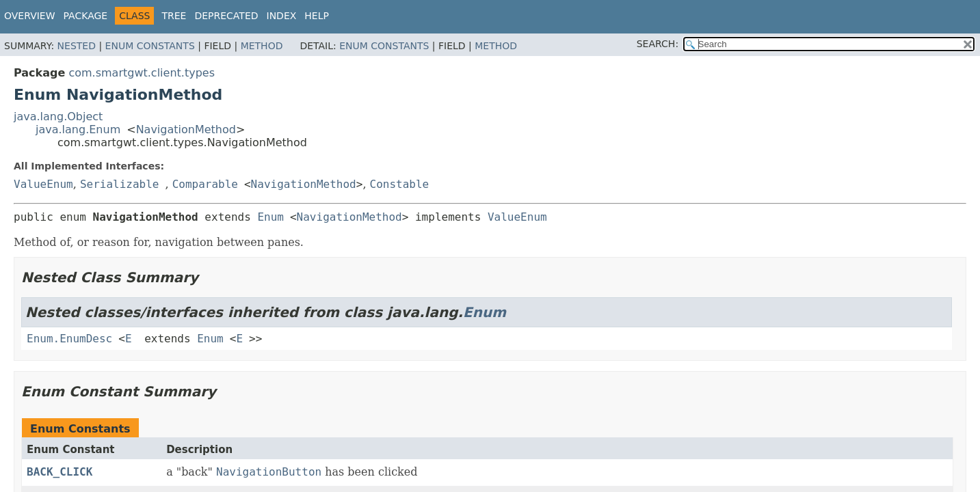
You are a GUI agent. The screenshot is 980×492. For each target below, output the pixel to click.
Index (282, 16)
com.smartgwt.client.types (142, 73)
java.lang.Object (58, 117)
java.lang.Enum (78, 129)
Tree (174, 16)
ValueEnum (43, 184)
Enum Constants (150, 46)
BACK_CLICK (59, 472)
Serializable (120, 184)
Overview (30, 16)
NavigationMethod (186, 129)
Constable (400, 184)
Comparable (205, 184)
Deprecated (226, 16)
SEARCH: (658, 44)
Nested (77, 46)
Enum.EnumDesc (69, 339)
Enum (270, 217)
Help (317, 16)
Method (262, 46)
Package (86, 16)
